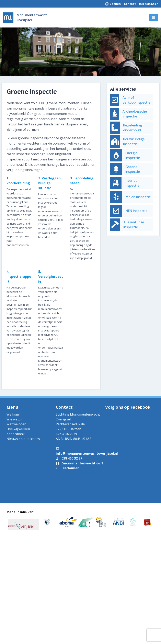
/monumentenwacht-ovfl (79, 463)
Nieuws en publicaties (23, 439)
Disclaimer (67, 468)
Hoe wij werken (18, 429)
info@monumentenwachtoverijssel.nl (87, 451)
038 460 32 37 (148, 4)
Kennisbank (16, 434)
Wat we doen (16, 424)
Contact (130, 4)
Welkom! (13, 414)
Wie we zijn (15, 419)
